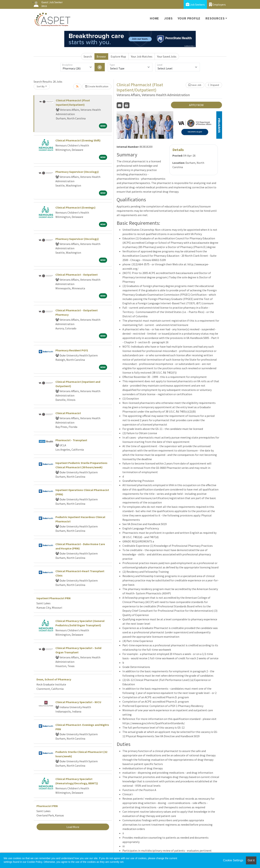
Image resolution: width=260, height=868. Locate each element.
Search (88, 56)
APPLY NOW (196, 105)
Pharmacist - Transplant (71, 440)
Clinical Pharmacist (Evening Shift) (78, 140)
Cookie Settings (233, 860)
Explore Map (118, 56)
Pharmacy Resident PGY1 (72, 350)
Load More (73, 827)
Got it (251, 860)
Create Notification (97, 86)
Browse (101, 56)
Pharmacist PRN (47, 806)
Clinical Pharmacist (68, 413)
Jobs (168, 18)
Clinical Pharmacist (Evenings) (75, 207)
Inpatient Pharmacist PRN (54, 598)
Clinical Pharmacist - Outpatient (77, 275)
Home (154, 18)
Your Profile (189, 18)
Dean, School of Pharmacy (54, 679)
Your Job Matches (142, 56)
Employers (217, 4)
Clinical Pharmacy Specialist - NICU (78, 702)
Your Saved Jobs (167, 56)
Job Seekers (195, 4)
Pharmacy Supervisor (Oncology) (77, 172)
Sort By (41, 86)
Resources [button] (215, 18)
